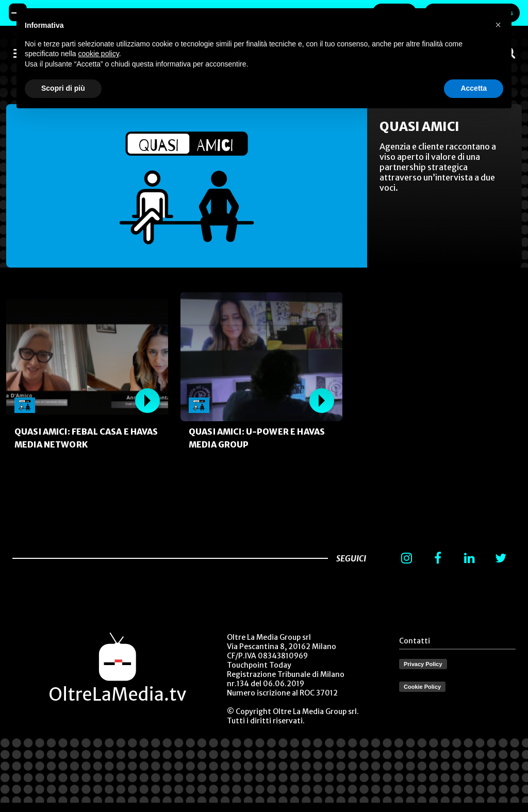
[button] (498, 25)
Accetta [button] (474, 88)
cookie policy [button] (99, 54)
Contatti (415, 641)
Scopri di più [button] (63, 88)
